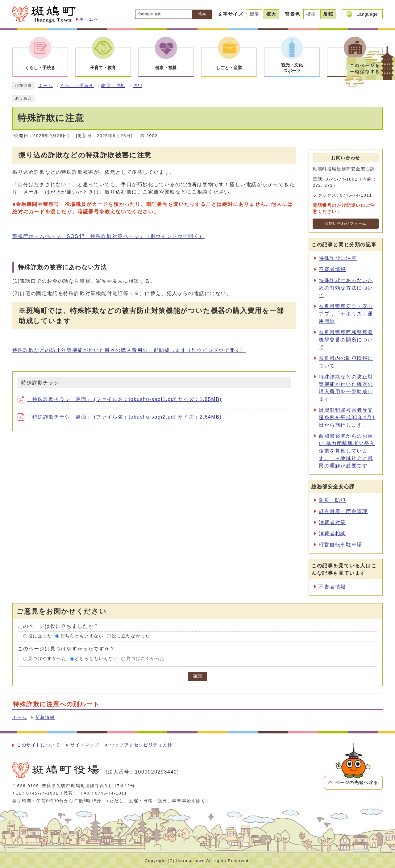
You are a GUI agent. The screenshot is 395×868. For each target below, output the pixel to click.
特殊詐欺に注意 (338, 258)
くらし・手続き (77, 86)
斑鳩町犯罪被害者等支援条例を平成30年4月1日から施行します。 (347, 417)
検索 (202, 14)
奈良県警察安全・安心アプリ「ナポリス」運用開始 (346, 314)
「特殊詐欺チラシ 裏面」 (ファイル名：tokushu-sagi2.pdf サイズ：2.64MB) (120, 417)
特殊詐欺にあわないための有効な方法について (346, 288)
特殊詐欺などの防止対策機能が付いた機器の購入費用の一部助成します (129, 350)
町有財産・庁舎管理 (343, 511)
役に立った (40, 636)
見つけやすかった (47, 659)
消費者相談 (332, 534)
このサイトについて (38, 745)
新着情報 (45, 718)
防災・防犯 (113, 86)
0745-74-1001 (42, 793)
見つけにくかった (146, 659)
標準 (254, 14)
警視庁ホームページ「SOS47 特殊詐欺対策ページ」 (108, 236)
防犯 (137, 86)
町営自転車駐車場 (341, 545)
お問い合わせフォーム (346, 223)
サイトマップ (85, 745)
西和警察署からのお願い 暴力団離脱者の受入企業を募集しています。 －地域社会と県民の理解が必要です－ (347, 451)
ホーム (46, 86)
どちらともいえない (82, 636)
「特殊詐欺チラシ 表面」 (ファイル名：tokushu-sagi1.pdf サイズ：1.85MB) (120, 399)
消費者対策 (332, 522)
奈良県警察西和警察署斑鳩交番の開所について (346, 340)
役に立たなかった (131, 636)
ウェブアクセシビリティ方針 (141, 745)
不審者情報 (332, 269)
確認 (197, 676)
